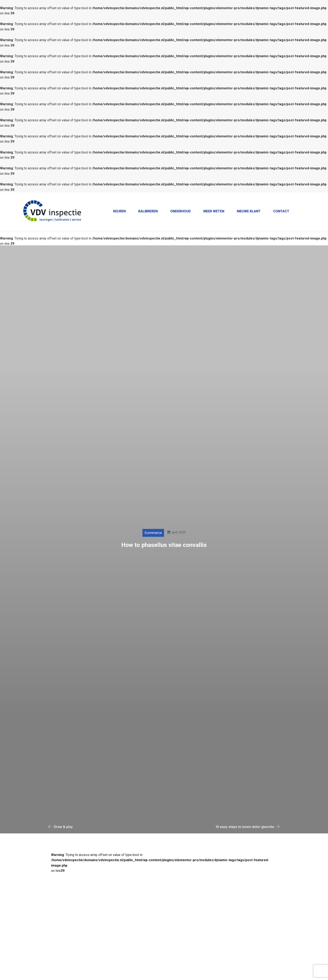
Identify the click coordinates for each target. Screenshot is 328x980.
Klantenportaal (290, 196)
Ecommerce (153, 544)
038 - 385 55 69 (214, 196)
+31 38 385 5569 (244, 196)
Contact (313, 196)
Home (269, 196)
